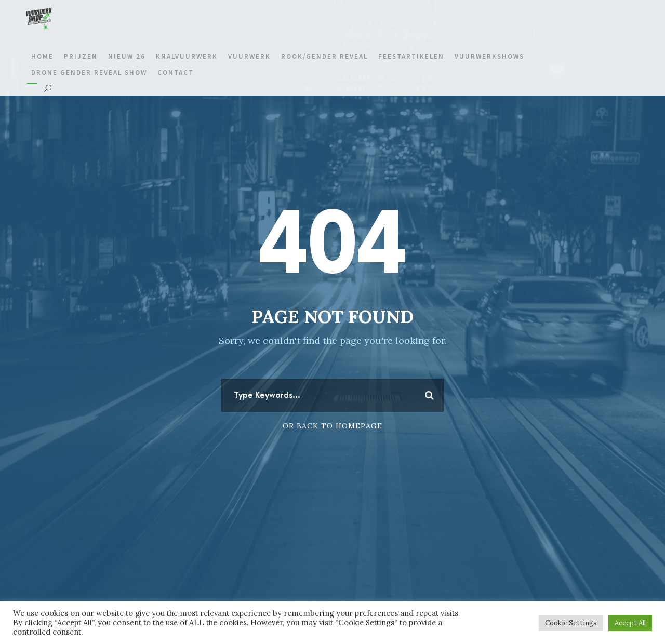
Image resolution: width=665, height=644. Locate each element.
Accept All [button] (630, 623)
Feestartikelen (411, 56)
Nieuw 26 (127, 56)
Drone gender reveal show (89, 72)
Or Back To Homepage (332, 426)
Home (42, 56)
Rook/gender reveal (324, 56)
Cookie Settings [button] (571, 623)
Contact (176, 72)
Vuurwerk (249, 56)
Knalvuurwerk (187, 56)
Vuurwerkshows (489, 56)
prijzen (81, 56)
